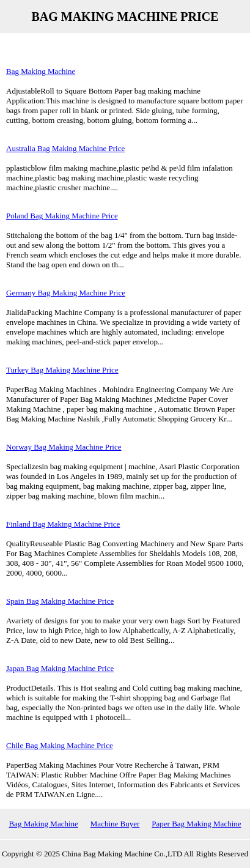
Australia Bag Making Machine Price (65, 148)
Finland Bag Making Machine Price (63, 524)
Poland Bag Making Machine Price (62, 216)
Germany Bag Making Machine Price (66, 293)
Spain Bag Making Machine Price (60, 601)
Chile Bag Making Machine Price (60, 745)
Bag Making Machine (41, 71)
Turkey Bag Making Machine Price (62, 370)
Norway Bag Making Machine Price (64, 447)
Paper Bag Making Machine (196, 824)
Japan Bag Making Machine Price (60, 668)
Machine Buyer (115, 824)
